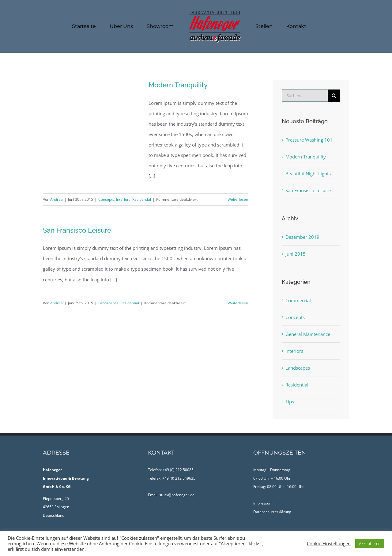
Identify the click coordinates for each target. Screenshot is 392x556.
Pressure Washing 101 (309, 140)
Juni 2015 (296, 254)
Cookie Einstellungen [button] (329, 543)
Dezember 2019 (302, 237)
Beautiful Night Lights (308, 173)
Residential (142, 199)
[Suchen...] (305, 96)
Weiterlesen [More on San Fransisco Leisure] (238, 303)
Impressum (263, 503)
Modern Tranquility (178, 85)
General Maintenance (308, 334)
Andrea (57, 199)
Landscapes (108, 303)
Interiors (123, 199)
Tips (290, 402)
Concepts (106, 199)
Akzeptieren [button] (370, 543)
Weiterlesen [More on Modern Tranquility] (238, 199)
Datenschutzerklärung (272, 512)
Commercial (298, 300)
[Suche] (334, 96)
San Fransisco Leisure (77, 230)
